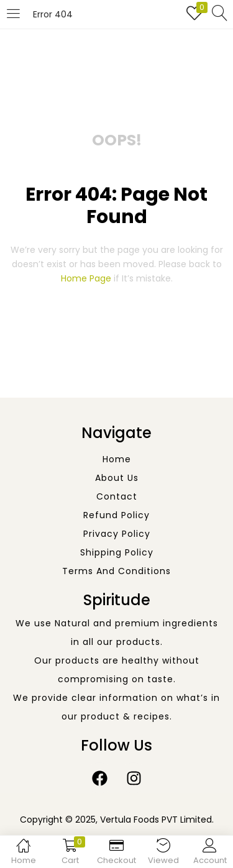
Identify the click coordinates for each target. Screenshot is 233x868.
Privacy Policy (117, 534)
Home (117, 459)
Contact (117, 496)
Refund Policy (116, 515)
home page (86, 278)
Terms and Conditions (116, 571)
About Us (117, 478)
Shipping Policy (117, 552)
